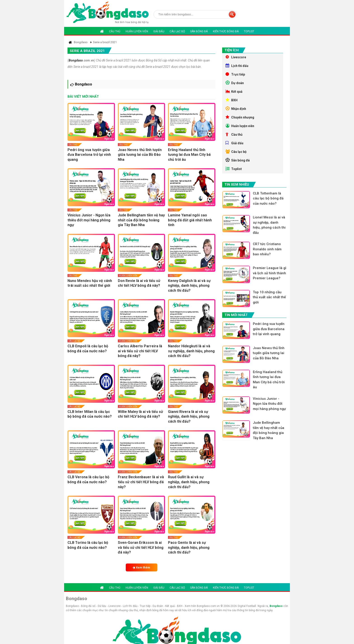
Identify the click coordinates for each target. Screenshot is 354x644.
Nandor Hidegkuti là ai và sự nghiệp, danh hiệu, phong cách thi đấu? (191, 351)
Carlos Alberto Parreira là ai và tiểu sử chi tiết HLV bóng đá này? (140, 351)
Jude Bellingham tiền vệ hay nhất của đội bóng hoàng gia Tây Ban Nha (141, 220)
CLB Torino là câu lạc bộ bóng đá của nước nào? (88, 545)
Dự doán (235, 83)
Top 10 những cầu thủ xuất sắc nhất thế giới (269, 297)
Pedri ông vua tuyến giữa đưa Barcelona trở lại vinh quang (89, 155)
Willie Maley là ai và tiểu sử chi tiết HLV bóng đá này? (140, 414)
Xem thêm (141, 567)
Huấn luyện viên (137, 31)
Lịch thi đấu (237, 66)
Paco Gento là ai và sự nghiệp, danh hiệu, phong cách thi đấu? (189, 547)
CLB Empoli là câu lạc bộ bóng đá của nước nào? (88, 349)
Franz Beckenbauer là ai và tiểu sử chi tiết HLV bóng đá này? (141, 482)
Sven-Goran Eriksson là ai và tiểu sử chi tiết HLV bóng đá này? (141, 547)
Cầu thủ (115, 31)
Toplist (249, 31)
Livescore (236, 57)
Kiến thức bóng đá (226, 31)
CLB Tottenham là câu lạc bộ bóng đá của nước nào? (268, 198)
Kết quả (234, 91)
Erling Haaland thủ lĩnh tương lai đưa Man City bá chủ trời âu (189, 155)
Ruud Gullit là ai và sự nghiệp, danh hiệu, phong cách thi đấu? (189, 482)
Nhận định (236, 109)
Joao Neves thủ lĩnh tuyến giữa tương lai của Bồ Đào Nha (140, 155)
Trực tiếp (235, 74)
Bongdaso (76, 60)
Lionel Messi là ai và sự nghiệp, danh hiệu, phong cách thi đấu (269, 225)
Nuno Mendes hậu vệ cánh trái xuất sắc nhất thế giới (90, 283)
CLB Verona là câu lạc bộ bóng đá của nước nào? (88, 479)
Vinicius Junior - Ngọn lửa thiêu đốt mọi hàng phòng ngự (89, 220)
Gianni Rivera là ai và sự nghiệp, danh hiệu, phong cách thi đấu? (189, 417)
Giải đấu (159, 31)
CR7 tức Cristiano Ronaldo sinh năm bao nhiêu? (267, 249)
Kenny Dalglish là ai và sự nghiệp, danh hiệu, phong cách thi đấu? (189, 286)
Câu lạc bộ (177, 31)
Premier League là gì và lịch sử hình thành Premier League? (270, 273)
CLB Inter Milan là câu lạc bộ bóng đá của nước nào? (90, 414)
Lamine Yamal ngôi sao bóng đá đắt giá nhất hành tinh (190, 220)
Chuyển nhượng (240, 117)
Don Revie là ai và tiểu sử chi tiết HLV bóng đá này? (139, 283)
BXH (232, 100)
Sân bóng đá (199, 31)
